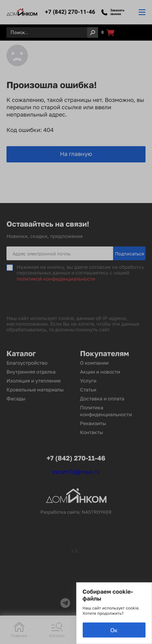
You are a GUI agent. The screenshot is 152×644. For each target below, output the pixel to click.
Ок (114, 630)
